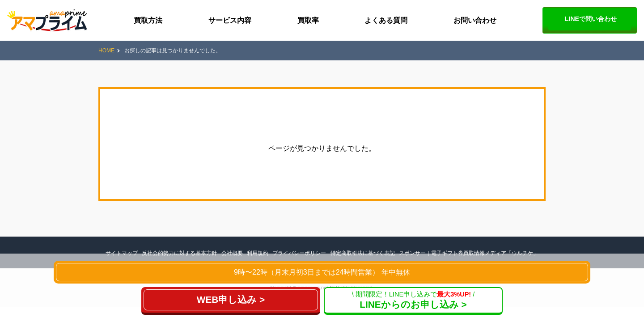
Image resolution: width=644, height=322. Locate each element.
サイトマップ (122, 253)
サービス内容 (230, 20)
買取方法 (148, 20)
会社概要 (232, 253)
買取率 (308, 20)
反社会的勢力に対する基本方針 (179, 253)
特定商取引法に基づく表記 (363, 253)
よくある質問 (386, 20)
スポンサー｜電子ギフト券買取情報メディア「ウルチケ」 (469, 253)
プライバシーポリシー (299, 253)
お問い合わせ (475, 20)
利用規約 (258, 253)
